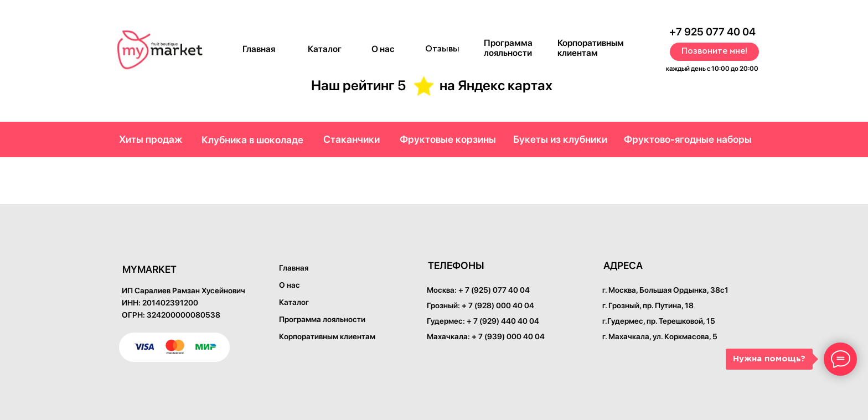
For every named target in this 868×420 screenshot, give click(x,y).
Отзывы (442, 49)
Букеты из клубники (560, 139)
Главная (259, 49)
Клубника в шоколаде (252, 140)
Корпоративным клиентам (591, 48)
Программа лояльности (508, 48)
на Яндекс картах (496, 85)
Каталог (325, 49)
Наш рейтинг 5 (358, 85)
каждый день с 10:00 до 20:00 (712, 69)
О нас (383, 49)
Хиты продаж (151, 139)
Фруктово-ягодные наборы (688, 139)
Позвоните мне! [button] (714, 51)
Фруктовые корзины (448, 139)
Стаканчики (352, 139)
